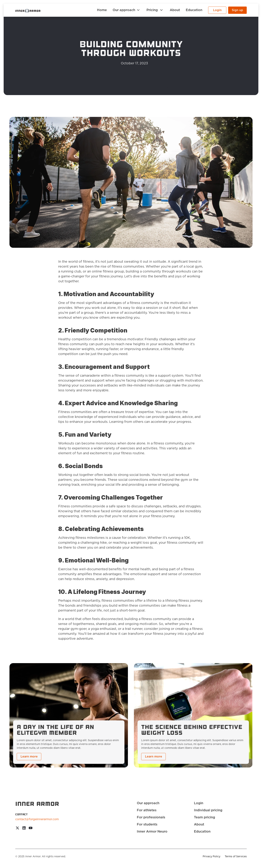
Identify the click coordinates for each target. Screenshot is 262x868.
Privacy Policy (212, 857)
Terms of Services (236, 857)
